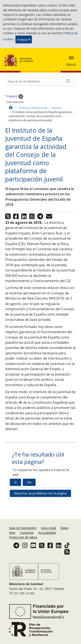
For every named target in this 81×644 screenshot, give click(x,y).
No (29, 482)
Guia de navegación (23, 528)
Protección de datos (23, 537)
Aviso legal (48, 528)
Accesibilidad (47, 533)
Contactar (27, 533)
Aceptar (24, 40)
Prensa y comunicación (33, 108)
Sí (15, 482)
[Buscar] (68, 81)
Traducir (14, 97)
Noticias (57, 108)
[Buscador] (40, 81)
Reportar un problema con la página (40, 493)
